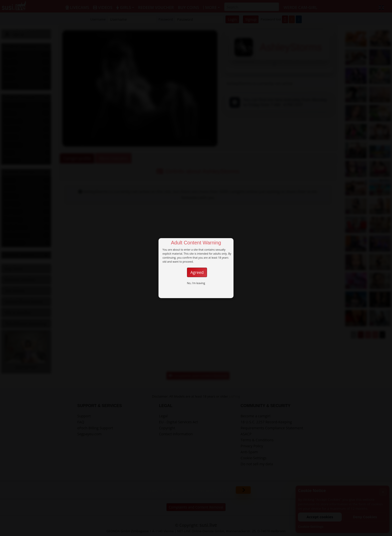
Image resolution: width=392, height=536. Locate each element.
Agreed (197, 272)
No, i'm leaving (196, 283)
